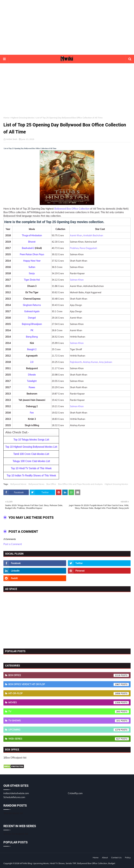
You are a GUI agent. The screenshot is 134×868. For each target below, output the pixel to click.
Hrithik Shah (12, 139)
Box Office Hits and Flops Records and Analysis (80, 484)
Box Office (51, 484)
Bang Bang (32, 337)
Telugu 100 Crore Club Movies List (31, 461)
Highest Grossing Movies (23, 118)
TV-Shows (69, 721)
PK (32, 330)
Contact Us (116, 857)
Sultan (32, 267)
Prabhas (74, 248)
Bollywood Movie (18, 484)
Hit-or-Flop (69, 694)
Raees (32, 387)
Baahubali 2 (28, 248)
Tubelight (32, 381)
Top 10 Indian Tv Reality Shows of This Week (31, 476)
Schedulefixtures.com (14, 797)
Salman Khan (77, 280)
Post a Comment (13, 544)
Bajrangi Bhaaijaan (32, 324)
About (105, 857)
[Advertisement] (67, 27)
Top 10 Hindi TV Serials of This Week (31, 468)
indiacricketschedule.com (16, 793)
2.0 (32, 362)
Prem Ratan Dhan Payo (32, 254)
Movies (69, 703)
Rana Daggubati (88, 248)
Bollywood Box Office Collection (72, 209)
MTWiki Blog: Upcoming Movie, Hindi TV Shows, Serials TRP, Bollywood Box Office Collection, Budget (68, 863)
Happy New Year (32, 261)
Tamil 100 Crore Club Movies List (31, 454)
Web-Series (69, 739)
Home (6, 118)
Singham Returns (32, 305)
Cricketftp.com (75, 793)
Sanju (32, 273)
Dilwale (32, 375)
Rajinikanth (76, 362)
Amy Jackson (106, 362)
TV (69, 712)
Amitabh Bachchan (93, 235)
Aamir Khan (76, 235)
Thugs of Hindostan (32, 235)
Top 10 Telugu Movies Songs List (31, 440)
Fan (32, 413)
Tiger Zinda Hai (32, 280)
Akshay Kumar (90, 362)
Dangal (32, 318)
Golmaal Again (32, 311)
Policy (128, 857)
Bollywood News (36, 484)
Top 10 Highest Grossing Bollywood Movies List (31, 447)
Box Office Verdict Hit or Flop (69, 684)
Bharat (32, 242)
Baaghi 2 (32, 349)
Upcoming (69, 730)
